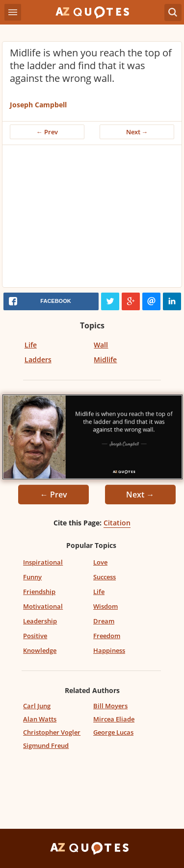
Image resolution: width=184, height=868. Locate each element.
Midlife (105, 360)
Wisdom (105, 606)
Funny (32, 577)
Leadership (40, 621)
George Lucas (113, 732)
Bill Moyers (110, 706)
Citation (117, 523)
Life (31, 345)
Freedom (107, 636)
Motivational (43, 606)
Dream (104, 621)
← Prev (47, 132)
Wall (101, 345)
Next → (137, 132)
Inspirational (43, 562)
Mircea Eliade (114, 719)
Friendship (39, 592)
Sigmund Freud (46, 745)
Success (105, 577)
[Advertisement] (92, 219)
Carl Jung (37, 706)
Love (100, 562)
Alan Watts (40, 719)
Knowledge (40, 650)
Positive (35, 636)
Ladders (38, 360)
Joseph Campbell (38, 105)
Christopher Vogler (52, 732)
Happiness (109, 650)
